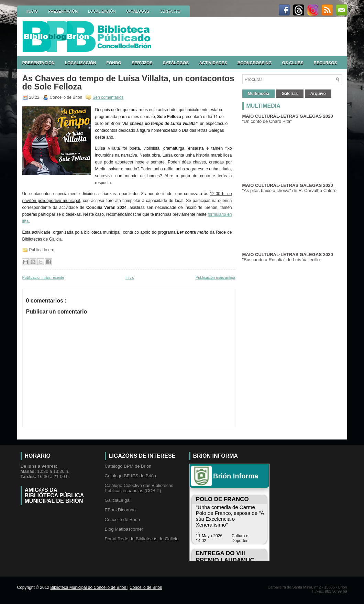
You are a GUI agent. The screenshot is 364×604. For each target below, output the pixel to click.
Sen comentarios (108, 97)
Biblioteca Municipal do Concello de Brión (89, 587)
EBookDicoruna (120, 510)
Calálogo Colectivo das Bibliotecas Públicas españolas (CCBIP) (139, 488)
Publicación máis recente (43, 277)
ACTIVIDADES (213, 63)
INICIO (32, 11)
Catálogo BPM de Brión (128, 466)
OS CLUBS (293, 63)
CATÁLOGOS (138, 11)
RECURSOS (326, 63)
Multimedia (259, 94)
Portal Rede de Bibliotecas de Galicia (142, 539)
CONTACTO (170, 11)
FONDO (114, 63)
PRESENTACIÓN (63, 11)
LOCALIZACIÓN (102, 11)
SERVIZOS (142, 63)
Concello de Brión (123, 520)
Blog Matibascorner (124, 529)
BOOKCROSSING (255, 63)
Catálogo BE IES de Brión (131, 476)
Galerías (290, 94)
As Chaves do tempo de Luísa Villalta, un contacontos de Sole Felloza (128, 83)
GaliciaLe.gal (118, 500)
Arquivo (318, 94)
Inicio (130, 277)
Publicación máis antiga (216, 277)
